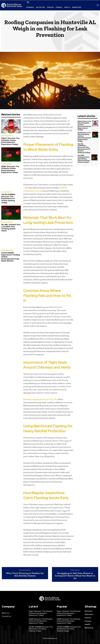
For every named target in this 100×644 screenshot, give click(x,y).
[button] (98, 5)
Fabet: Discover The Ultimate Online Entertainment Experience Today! (10, 141)
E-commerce (6, 164)
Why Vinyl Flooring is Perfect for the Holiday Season (25, 574)
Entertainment (7, 136)
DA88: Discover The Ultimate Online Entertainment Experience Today (10, 169)
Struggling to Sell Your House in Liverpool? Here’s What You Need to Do (75, 576)
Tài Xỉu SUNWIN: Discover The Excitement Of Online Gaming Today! (8, 198)
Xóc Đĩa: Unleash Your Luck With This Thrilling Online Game (11, 228)
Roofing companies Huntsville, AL (40, 399)
